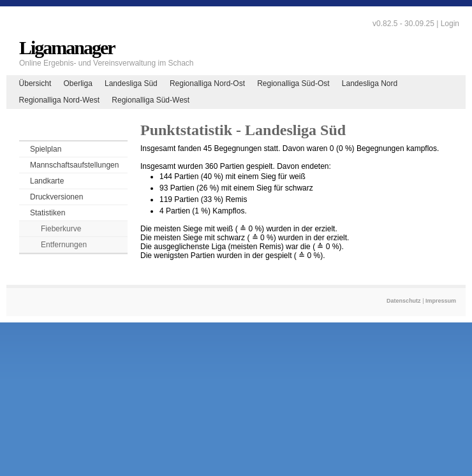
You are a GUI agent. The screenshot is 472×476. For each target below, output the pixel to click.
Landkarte (47, 181)
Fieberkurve (61, 229)
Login (450, 24)
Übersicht (35, 83)
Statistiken (48, 213)
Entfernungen (64, 245)
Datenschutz (404, 301)
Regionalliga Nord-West (60, 100)
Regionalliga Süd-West (151, 100)
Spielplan (46, 149)
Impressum (441, 301)
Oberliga (77, 83)
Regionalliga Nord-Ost (207, 83)
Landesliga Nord (370, 83)
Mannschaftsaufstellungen (74, 165)
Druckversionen (56, 197)
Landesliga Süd (131, 83)
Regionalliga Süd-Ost (293, 83)
